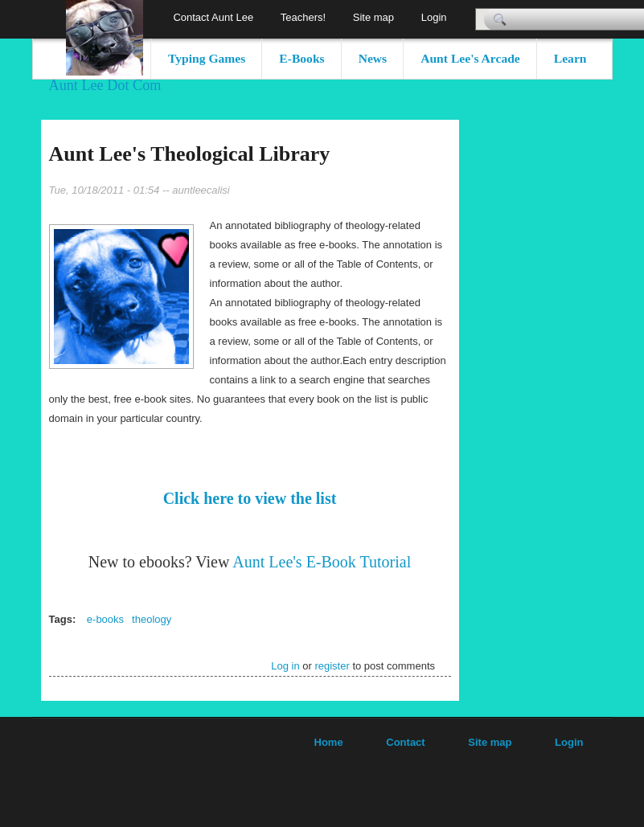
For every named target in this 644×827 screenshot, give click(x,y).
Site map (373, 17)
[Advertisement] (556, 361)
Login (434, 17)
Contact (405, 742)
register (332, 666)
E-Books (301, 58)
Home (329, 742)
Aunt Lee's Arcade (470, 58)
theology (152, 619)
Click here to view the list (250, 498)
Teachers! (303, 17)
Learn (570, 58)
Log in (285, 666)
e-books (105, 619)
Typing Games (207, 58)
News (373, 58)
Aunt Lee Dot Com (105, 85)
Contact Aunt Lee (213, 17)
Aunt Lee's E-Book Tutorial (322, 562)
